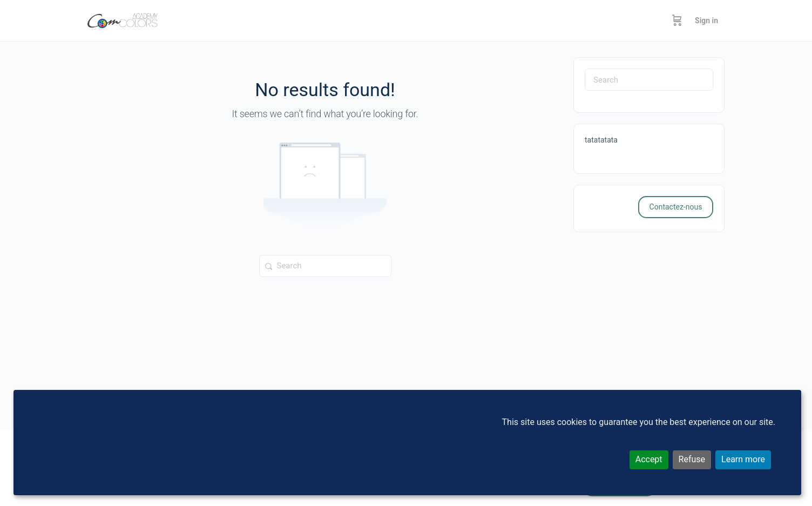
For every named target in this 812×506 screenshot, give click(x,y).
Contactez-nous (676, 207)
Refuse (692, 459)
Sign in (706, 21)
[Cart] (677, 21)
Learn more (743, 459)
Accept (649, 459)
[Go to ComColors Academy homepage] (123, 19)
